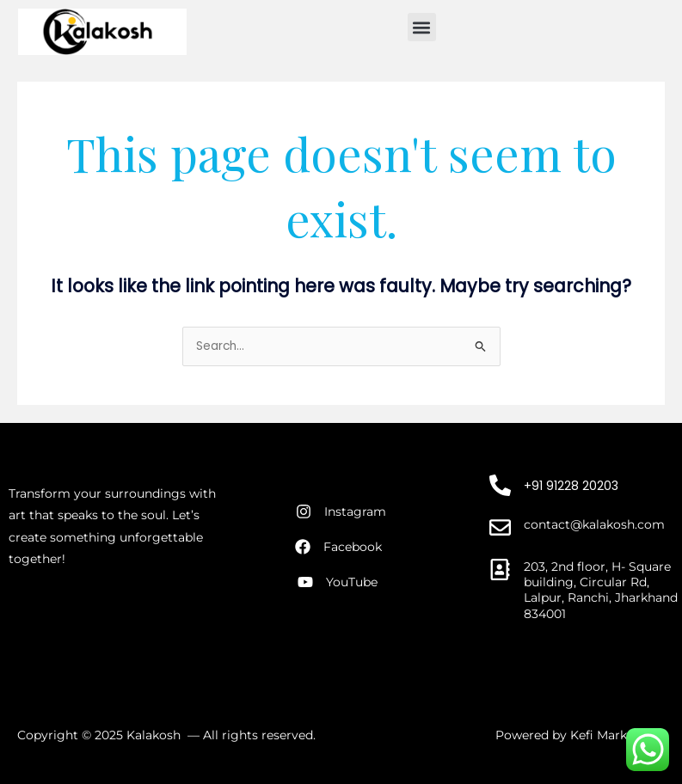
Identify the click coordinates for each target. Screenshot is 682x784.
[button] (422, 27)
